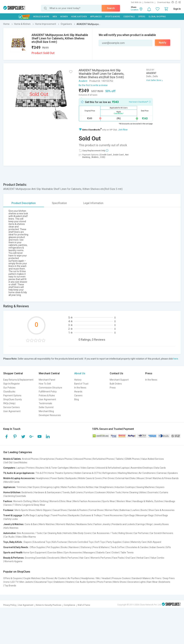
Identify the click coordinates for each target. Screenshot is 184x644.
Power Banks (57, 478)
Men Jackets (26, 582)
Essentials (129, 17)
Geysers (160, 487)
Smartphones (47, 459)
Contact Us (149, 2)
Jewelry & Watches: (14, 524)
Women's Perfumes (101, 558)
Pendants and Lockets (123, 524)
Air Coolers (60, 578)
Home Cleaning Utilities (134, 492)
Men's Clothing (40, 501)
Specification (59, 203)
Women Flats (112, 510)
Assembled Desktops (142, 468)
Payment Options (12, 395)
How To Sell (45, 384)
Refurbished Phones (103, 459)
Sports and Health (13, 553)
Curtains (164, 492)
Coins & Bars (31, 524)
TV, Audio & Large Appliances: (19, 473)
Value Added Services (152, 459)
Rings (149, 524)
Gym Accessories (73, 553)
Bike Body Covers (82, 533)
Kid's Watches (11, 528)
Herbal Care (143, 558)
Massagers (89, 553)
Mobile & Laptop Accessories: (19, 478)
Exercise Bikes (55, 553)
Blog (77, 399)
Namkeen (74, 547)
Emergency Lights (50, 487)
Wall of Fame (84, 605)
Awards (78, 392)
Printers (30, 468)
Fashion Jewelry (102, 524)
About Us (80, 373)
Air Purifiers (74, 578)
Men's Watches (47, 524)
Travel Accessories (113, 515)
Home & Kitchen (79, 17)
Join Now (123, 130)
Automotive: (10, 533)
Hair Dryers (34, 487)
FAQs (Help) (9, 403)
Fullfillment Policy (48, 392)
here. (176, 359)
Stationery (86, 547)
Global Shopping (157, 17)
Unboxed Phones (83, 459)
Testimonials (45, 403)
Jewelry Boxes (161, 524)
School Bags (161, 515)
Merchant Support (119, 380)
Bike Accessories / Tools (29, 533)
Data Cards (160, 468)
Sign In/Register (12, 384)
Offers (142, 17)
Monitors (75, 468)
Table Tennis (127, 553)
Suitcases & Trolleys (91, 515)
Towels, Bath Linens (73, 492)
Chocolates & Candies (137, 547)
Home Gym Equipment (35, 553)
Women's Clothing (22, 501)
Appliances (96, 17)
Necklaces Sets (84, 524)
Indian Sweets (157, 547)
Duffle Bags (29, 515)
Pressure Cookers (121, 578)
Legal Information (93, 203)
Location (135, 10)
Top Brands (10, 586)
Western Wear (124, 501)
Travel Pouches (59, 515)
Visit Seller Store (154, 80)
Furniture (89, 492)
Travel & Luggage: (13, 515)
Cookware (100, 492)
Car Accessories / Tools (105, 533)
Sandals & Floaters (78, 510)
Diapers (28, 542)
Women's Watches (65, 524)
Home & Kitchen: (12, 492)
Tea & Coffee (117, 547)
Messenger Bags (145, 515)
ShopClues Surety (13, 399)
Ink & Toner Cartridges (57, 468)
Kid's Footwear (60, 542)
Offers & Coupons (13, 578)
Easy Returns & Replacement (18, 380)
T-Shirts (17, 505)
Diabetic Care (103, 553)
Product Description (24, 203)
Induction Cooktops (125, 487)
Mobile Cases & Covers (90, 478)
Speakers (173, 473)
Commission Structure (50, 388)
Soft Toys (100, 542)
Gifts (168, 547)
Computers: (10, 468)
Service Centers (11, 407)
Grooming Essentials (35, 558)
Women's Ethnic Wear (61, 501)
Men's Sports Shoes (25, 510)
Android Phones (30, 459)
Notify (163, 43)
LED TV (15, 582)
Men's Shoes (120, 582)
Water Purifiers (69, 487)
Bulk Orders (116, 384)
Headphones (42, 478)
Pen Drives (109, 478)
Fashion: (8, 501)
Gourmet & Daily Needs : (16, 547)
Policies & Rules (47, 395)
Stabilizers (59, 582)
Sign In (177, 9)
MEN (55, 17)
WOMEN (64, 17)
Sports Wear (109, 501)
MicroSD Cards (12, 482)
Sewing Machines (145, 487)
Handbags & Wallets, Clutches (148, 501)
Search (111, 8)
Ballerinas (125, 510)
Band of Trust (81, 384)
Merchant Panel (47, 380)
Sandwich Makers (141, 578)
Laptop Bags (43, 515)
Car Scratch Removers (161, 533)
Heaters (70, 582)
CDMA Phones (132, 459)
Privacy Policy (10, 605)
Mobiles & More (41, 17)
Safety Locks (11, 519)
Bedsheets (27, 492)
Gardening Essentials (15, 496)
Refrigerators (109, 473)
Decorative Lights (137, 582)
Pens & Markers (101, 547)
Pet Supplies (53, 547)
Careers (78, 395)
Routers (40, 468)
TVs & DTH (41, 473)
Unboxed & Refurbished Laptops (113, 468)
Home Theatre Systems (60, 473)
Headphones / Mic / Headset (96, 578)
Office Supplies (37, 547)
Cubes (126, 542)
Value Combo (157, 558)
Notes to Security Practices (49, 605)
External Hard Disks (126, 478)
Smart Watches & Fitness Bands (162, 478)
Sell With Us (136, 2)
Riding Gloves (125, 533)
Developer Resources (50, 415)
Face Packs (118, 558)
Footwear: (9, 510)
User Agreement (12, 411)
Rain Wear (152, 582)
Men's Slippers (44, 510)
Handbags (170, 501)
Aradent (83, 81)
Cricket (115, 553)
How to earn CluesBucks (140, 102)
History (78, 380)
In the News (80, 388)
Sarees (8, 505)
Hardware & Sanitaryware (47, 492)
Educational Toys (42, 542)
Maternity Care (139, 542)
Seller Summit (46, 407)
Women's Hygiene (13, 561)
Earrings (141, 524)
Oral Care (130, 558)
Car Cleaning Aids (52, 533)
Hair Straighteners (104, 487)
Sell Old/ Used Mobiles (16, 463)
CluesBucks (9, 392)
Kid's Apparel (155, 542)
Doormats (153, 492)
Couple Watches (32, 578)
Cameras (162, 473)
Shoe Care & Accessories (161, 510)
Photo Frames (104, 582)
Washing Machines (128, 473)
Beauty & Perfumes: (14, 558)
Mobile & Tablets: (12, 459)
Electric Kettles (86, 487)
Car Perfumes (141, 533)
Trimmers (22, 487)
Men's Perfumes (70, 558)
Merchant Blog (46, 411)
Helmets (67, 533)
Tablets (119, 459)
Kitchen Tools (114, 492)
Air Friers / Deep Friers (163, 578)
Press (113, 388)
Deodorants (54, 558)
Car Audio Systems (86, 582)
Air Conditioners (147, 473)
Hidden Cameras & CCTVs (88, 473)
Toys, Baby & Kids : (13, 542)
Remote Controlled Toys (81, 542)
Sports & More (113, 17)
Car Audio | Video (13, 537)
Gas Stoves (47, 578)
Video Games (88, 468)
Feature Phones (64, 459)
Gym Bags (129, 515)
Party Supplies (114, 542)
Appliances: (10, 487)
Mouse (141, 478)
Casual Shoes (60, 510)
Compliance (69, 605)
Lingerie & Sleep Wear (34, 505)
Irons (7, 582)
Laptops (21, 468)
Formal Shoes (96, 510)
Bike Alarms (30, 537)
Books (64, 547)
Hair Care (84, 558)
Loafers (135, 510)
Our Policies (9, 388)
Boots (144, 510)
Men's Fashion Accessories (87, 501)
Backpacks (71, 478)
